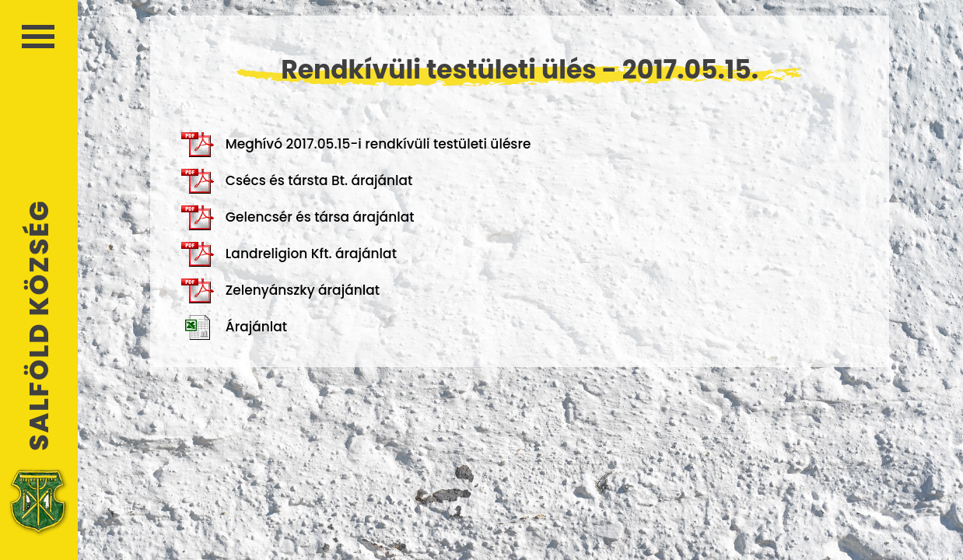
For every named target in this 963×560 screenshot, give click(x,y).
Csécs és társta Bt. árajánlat (297, 181)
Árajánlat (234, 327)
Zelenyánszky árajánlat (280, 291)
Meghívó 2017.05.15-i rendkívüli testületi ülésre (356, 145)
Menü (38, 37)
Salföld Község (39, 325)
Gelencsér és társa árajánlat (298, 218)
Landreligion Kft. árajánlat (289, 254)
